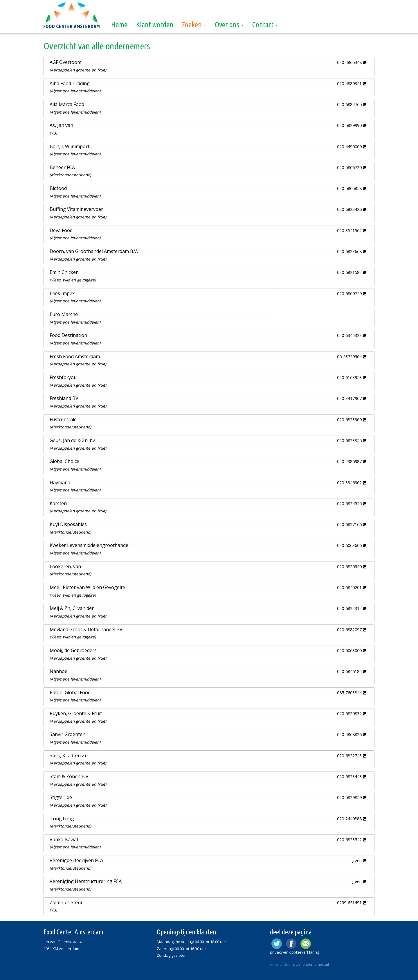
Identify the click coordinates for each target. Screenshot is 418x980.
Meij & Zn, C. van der (72, 607)
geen (359, 859)
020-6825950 (352, 566)
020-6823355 (352, 440)
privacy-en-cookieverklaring (294, 951)
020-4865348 (352, 62)
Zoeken (194, 25)
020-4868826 (352, 733)
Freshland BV (64, 398)
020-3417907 (352, 398)
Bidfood (58, 188)
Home (119, 25)
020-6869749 (352, 293)
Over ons (229, 25)
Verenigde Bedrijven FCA (76, 859)
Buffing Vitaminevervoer (76, 209)
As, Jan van (61, 125)
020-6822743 (352, 754)
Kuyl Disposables (68, 523)
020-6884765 (352, 104)
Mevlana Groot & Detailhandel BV (86, 628)
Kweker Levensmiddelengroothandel (90, 545)
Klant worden (155, 25)
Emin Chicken (64, 272)
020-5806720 (352, 167)
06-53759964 (352, 356)
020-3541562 (352, 230)
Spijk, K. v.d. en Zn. (69, 754)
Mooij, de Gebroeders (73, 649)
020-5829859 (352, 796)
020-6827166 (352, 524)
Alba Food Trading (70, 83)
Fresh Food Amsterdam (75, 356)
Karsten (58, 502)
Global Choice (64, 461)
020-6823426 (352, 209)
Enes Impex (62, 293)
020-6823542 (352, 838)
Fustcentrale (63, 419)
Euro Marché (64, 314)
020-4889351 (352, 83)
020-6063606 (352, 545)
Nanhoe (58, 670)
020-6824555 (352, 503)
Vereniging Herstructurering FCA (86, 880)
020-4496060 (352, 146)
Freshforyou (63, 377)
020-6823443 (352, 775)
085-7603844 (352, 691)
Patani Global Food (70, 691)
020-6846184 (352, 671)
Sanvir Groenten (67, 733)
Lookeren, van (65, 566)
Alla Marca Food (67, 104)
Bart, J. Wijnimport (70, 146)
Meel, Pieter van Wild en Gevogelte (87, 586)
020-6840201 (352, 587)
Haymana (60, 482)
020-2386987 (352, 461)
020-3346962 (352, 482)
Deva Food (61, 230)
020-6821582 (352, 272)
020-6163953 (352, 377)
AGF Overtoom (65, 62)
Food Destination (68, 335)
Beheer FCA (62, 167)
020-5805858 (352, 188)
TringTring (62, 817)
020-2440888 (352, 817)
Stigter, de (61, 796)
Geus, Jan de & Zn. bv (72, 440)
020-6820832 (352, 712)
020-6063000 (352, 649)
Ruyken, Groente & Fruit (76, 712)
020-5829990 (352, 125)
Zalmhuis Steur (66, 901)
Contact (265, 25)
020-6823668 (352, 251)
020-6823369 (352, 419)
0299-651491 (352, 901)
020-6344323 (352, 335)
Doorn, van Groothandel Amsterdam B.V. (94, 251)
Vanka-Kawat (64, 838)
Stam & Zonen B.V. (70, 775)
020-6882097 (352, 628)
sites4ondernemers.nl (311, 963)
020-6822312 (352, 607)
